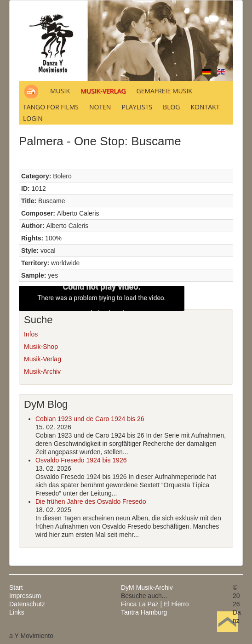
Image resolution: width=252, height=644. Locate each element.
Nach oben (227, 636)
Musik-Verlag (43, 359)
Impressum (25, 596)
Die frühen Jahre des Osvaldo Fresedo (91, 502)
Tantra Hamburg (144, 612)
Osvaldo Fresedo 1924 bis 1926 (81, 460)
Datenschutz (27, 604)
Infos (31, 334)
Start (16, 587)
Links (17, 612)
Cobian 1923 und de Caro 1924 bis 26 (90, 419)
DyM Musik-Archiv (147, 587)
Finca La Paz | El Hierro (155, 604)
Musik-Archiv (42, 371)
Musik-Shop (41, 347)
